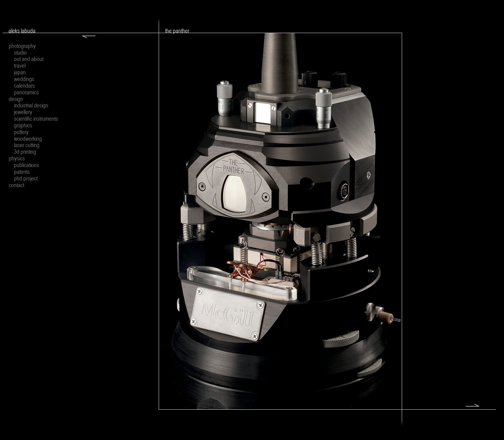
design (16, 99)
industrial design (31, 105)
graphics (23, 125)
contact (17, 185)
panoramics (26, 92)
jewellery (23, 112)
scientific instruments (36, 119)
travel (20, 65)
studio (20, 52)
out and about (29, 59)
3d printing (25, 152)
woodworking (28, 139)
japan (20, 72)
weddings (24, 79)
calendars (24, 86)
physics (17, 158)
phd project (26, 178)
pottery (21, 132)
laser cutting (27, 145)
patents (22, 172)
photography (22, 46)
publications (27, 165)
